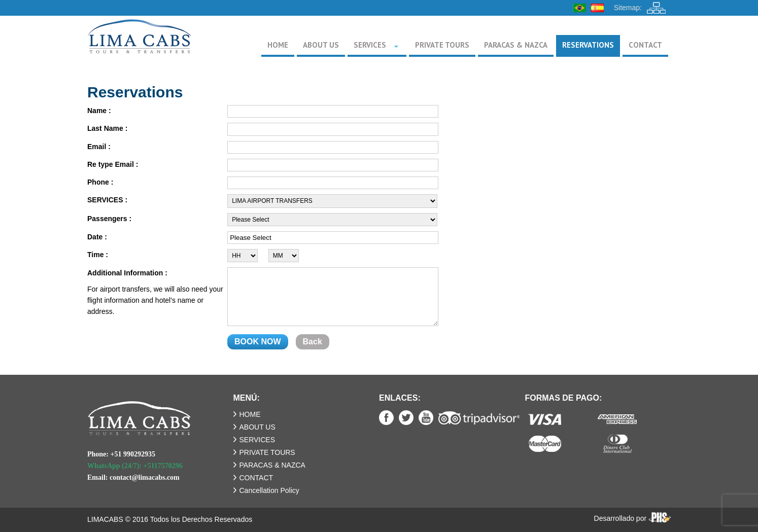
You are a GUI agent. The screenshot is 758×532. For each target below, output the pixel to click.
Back (313, 342)
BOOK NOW (258, 342)
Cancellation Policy (269, 490)
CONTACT (256, 478)
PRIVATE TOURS (267, 452)
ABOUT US (257, 427)
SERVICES (257, 440)
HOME (250, 414)
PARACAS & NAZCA (272, 465)
